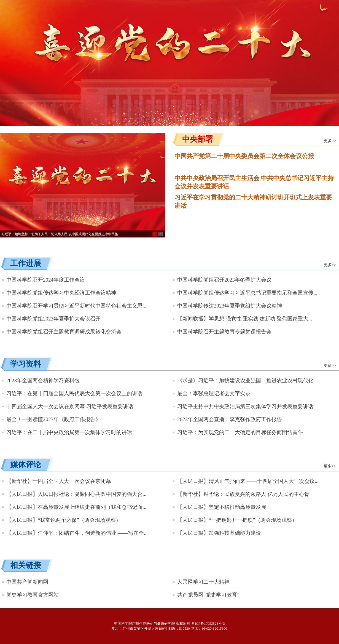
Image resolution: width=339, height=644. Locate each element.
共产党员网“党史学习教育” (208, 595)
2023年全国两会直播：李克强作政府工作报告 (230, 419)
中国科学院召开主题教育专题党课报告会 (224, 332)
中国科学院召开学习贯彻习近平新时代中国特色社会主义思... (76, 306)
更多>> (330, 141)
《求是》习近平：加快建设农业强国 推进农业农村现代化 (245, 380)
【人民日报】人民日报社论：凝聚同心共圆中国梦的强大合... (76, 494)
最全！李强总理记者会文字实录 (214, 393)
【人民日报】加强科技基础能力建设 (219, 533)
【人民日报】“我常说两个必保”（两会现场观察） (64, 520)
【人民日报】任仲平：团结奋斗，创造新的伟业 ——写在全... (77, 533)
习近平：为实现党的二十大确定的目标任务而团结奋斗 (240, 432)
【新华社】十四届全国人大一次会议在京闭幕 (59, 481)
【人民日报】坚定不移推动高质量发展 (222, 507)
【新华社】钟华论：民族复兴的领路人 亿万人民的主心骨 (243, 494)
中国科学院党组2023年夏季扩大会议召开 (53, 319)
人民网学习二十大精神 (203, 582)
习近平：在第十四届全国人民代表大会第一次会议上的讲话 (74, 393)
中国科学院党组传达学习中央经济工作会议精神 (61, 293)
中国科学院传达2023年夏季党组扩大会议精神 (230, 306)
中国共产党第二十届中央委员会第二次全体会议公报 (244, 156)
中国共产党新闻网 (27, 582)
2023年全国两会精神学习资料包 (43, 380)
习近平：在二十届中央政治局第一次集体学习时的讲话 (69, 432)
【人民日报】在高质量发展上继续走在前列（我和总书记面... (76, 507)
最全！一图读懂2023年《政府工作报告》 (53, 419)
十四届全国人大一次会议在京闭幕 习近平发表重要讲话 (70, 406)
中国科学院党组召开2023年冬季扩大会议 (224, 280)
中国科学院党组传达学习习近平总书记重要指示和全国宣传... (247, 293)
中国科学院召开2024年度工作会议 (46, 280)
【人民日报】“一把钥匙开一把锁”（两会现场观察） (237, 520)
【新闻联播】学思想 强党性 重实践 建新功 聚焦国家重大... (245, 319)
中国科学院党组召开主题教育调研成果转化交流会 (64, 332)
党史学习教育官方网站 (33, 595)
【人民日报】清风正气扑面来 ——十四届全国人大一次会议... (248, 481)
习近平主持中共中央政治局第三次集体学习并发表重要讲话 (245, 406)
